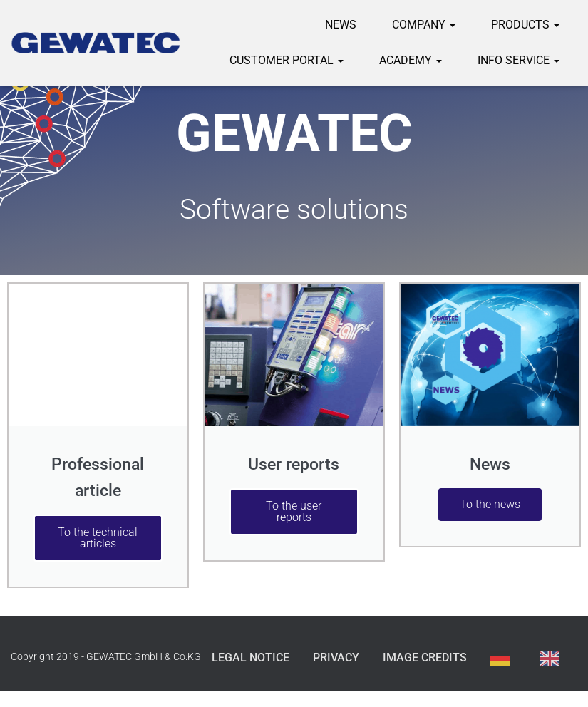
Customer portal (287, 60)
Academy (411, 60)
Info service (519, 60)
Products (525, 25)
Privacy (336, 657)
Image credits (425, 657)
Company (424, 25)
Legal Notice (251, 657)
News (341, 25)
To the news (490, 504)
